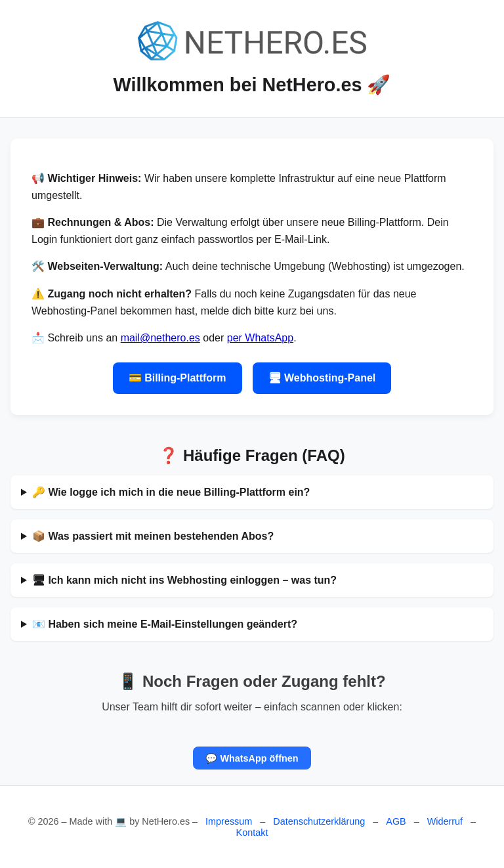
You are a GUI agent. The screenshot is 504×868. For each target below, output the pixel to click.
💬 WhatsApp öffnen (252, 758)
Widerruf (445, 821)
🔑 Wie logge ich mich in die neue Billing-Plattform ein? (171, 492)
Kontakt (252, 833)
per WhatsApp (260, 338)
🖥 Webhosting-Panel (322, 378)
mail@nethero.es (160, 338)
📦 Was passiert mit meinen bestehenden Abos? (153, 536)
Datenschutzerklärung (319, 821)
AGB (396, 821)
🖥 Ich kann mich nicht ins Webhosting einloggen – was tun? (184, 580)
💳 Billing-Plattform (178, 378)
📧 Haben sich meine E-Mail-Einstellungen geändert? (165, 624)
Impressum (229, 821)
